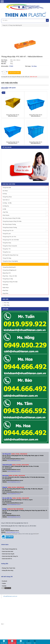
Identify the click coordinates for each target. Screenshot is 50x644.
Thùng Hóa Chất (26, 188)
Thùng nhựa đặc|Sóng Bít (9, 267)
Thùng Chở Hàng (7, 258)
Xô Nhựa (5, 194)
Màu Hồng (6, 305)
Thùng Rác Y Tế (6, 249)
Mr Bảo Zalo (4, 642)
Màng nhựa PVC (7, 273)
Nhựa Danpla (26, 215)
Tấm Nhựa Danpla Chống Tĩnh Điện (12, 218)
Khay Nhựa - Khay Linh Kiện (10, 276)
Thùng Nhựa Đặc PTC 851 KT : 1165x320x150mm (22, 57)
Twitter (4, 583)
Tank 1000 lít (6, 200)
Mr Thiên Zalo (21, 642)
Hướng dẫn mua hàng (8, 570)
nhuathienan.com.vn (10, 596)
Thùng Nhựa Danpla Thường (10, 227)
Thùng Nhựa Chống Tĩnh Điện (10, 282)
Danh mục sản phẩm (9, 184)
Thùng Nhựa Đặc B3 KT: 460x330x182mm (36, 115)
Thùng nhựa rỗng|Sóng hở (9, 270)
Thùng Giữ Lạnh (7, 234)
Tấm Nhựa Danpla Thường (9, 224)
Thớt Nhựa (5, 285)
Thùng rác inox (7, 252)
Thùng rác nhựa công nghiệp (10, 261)
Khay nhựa (5, 290)
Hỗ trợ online (7, 147)
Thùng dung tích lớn (26, 231)
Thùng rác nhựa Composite (10, 246)
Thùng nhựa (26, 264)
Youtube (4, 586)
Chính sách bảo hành (8, 551)
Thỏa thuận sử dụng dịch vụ (10, 549)
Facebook (29, 642)
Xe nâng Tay (6, 206)
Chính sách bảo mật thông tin (10, 556)
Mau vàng (6, 303)
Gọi (35, 642)
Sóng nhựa (5, 293)
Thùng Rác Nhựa (26, 243)
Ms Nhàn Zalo (12, 642)
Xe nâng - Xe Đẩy (26, 203)
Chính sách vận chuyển (8, 554)
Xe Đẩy (4, 209)
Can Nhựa (5, 191)
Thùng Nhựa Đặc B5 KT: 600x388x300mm (36, 143)
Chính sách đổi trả (7, 559)
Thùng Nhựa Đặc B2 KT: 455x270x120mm (13, 115)
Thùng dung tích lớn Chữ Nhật (11, 240)
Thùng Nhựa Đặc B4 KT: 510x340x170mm (13, 143)
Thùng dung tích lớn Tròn (9, 237)
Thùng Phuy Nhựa (7, 197)
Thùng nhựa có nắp (8, 279)
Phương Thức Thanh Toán (9, 568)
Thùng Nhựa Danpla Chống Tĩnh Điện (12, 221)
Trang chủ (5, 25)
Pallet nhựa (6, 288)
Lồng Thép (26, 212)
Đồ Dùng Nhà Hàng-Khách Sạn (10, 255)
